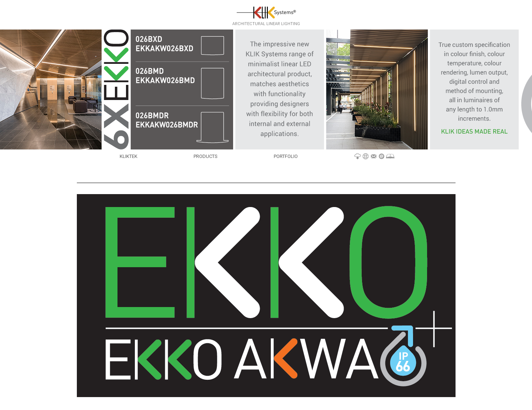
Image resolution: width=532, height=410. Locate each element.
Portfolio (286, 156)
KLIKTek (129, 156)
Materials (374, 157)
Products (206, 156)
